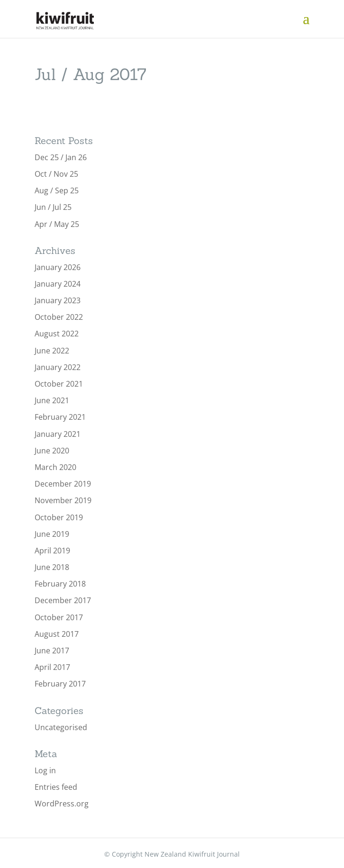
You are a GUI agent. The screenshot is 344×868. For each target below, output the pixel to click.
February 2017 (60, 684)
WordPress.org (62, 804)
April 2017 (52, 667)
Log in (45, 770)
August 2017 (57, 634)
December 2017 (63, 600)
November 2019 (63, 500)
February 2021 (60, 417)
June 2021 (52, 400)
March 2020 (55, 467)
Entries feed (56, 787)
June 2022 (52, 351)
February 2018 (60, 584)
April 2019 (52, 551)
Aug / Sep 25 (57, 190)
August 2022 (57, 334)
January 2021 (58, 434)
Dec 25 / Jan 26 (61, 157)
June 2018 (52, 567)
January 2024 (58, 284)
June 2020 (52, 451)
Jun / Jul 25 (53, 207)
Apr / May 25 (57, 224)
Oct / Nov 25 (56, 174)
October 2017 (59, 617)
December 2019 (63, 484)
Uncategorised (61, 727)
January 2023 (58, 300)
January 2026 (58, 267)
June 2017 (52, 651)
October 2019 (59, 517)
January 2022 (58, 367)
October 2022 (59, 317)
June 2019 (52, 534)
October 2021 (59, 384)
